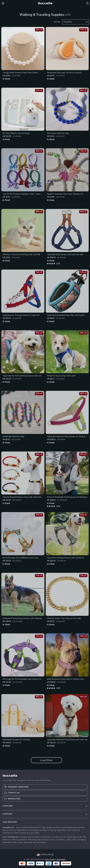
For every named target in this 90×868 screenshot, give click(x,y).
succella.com (8, 827)
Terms (47, 859)
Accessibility (61, 859)
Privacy (52, 859)
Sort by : (57, 22)
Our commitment (10, 837)
